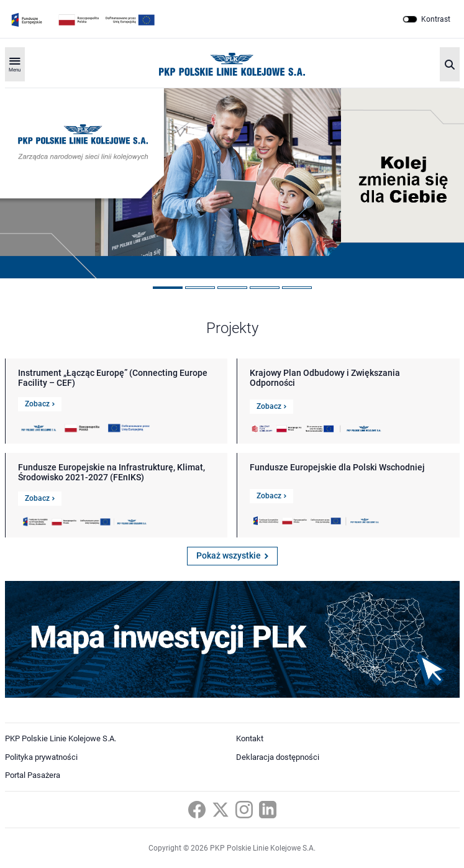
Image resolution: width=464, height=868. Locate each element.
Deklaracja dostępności (278, 757)
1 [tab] (168, 288)
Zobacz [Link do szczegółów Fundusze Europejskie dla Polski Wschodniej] (271, 496)
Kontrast (436, 19)
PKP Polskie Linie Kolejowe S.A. (61, 738)
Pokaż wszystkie (232, 555)
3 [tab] (232, 288)
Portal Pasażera (33, 775)
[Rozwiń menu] (15, 64)
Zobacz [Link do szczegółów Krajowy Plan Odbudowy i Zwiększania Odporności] (271, 406)
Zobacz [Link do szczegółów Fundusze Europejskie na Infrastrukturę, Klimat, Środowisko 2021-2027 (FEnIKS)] (40, 498)
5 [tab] (297, 288)
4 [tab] (265, 288)
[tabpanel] (232, 183)
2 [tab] (200, 288)
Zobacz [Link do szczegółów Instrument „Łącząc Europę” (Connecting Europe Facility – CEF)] (40, 404)
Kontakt (250, 738)
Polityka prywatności (41, 757)
